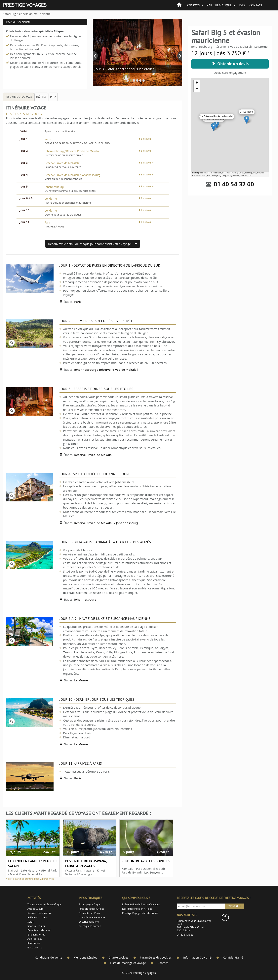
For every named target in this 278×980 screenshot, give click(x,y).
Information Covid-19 (197, 958)
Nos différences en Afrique (137, 909)
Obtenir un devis (230, 64)
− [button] (197, 89)
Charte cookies (119, 958)
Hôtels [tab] (41, 97)
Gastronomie (35, 948)
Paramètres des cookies (156, 958)
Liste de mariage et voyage (128, 963)
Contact (256, 5)
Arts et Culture (36, 909)
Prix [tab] (53, 97)
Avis (242, 5)
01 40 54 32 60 (234, 184)
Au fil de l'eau (35, 939)
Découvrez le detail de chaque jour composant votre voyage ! (93, 244)
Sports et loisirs (36, 926)
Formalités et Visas (89, 913)
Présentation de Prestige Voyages (141, 904)
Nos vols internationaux (92, 917)
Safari (31, 922)
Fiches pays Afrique (90, 904)
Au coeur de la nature (40, 913)
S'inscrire (234, 906)
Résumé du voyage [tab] (18, 97)
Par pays (193, 5)
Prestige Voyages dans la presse (140, 913)
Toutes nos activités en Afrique (45, 904)
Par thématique (219, 5)
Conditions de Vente (49, 958)
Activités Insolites (37, 917)
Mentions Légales (85, 958)
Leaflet (195, 173)
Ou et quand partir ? (90, 926)
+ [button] (197, 83)
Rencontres (34, 943)
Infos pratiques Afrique (92, 909)
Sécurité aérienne (89, 922)
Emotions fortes (36, 935)
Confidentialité (233, 958)
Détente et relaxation (39, 930)
